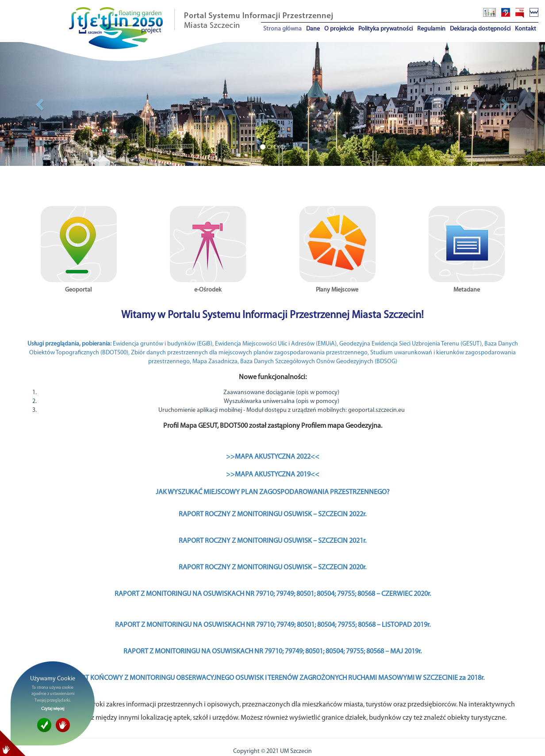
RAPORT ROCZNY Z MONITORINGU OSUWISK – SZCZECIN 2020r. (272, 568)
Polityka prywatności (386, 29)
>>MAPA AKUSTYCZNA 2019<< (273, 475)
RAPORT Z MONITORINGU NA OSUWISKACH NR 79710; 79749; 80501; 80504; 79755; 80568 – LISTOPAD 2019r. (273, 625)
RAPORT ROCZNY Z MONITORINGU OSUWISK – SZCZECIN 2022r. (272, 514)
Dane (313, 29)
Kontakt (526, 29)
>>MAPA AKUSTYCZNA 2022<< (273, 457)
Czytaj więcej (53, 709)
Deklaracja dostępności (480, 29)
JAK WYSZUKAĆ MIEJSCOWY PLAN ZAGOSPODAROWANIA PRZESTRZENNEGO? (273, 492)
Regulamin (431, 29)
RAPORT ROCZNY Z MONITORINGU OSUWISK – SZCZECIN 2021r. (272, 541)
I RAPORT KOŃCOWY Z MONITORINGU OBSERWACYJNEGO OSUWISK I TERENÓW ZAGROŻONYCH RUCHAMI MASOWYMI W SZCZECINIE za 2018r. (273, 678)
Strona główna (282, 29)
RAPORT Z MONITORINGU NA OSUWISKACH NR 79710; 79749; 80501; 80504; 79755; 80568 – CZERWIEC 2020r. (273, 594)
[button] (41, 104)
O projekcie (339, 29)
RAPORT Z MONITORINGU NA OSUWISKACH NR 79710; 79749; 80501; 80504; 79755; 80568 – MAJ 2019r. (272, 652)
